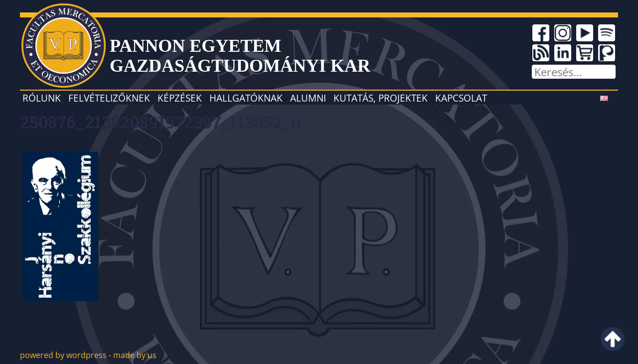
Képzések (180, 98)
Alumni (308, 98)
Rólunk (42, 98)
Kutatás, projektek (381, 98)
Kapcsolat (461, 98)
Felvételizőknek (109, 98)
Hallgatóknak (246, 98)
